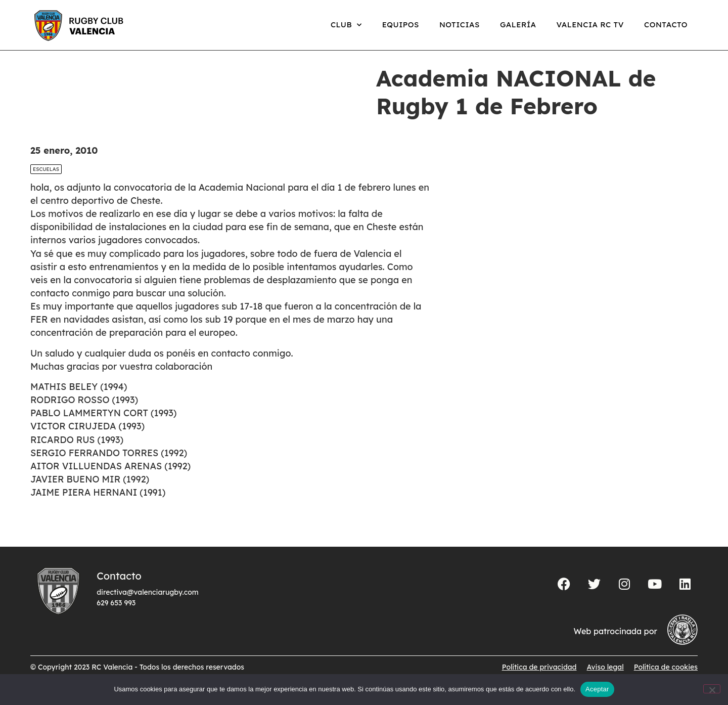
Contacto (666, 25)
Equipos (401, 25)
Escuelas (46, 180)
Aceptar (597, 689)
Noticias (460, 25)
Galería (518, 25)
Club (346, 25)
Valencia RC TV (590, 25)
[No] (712, 689)
